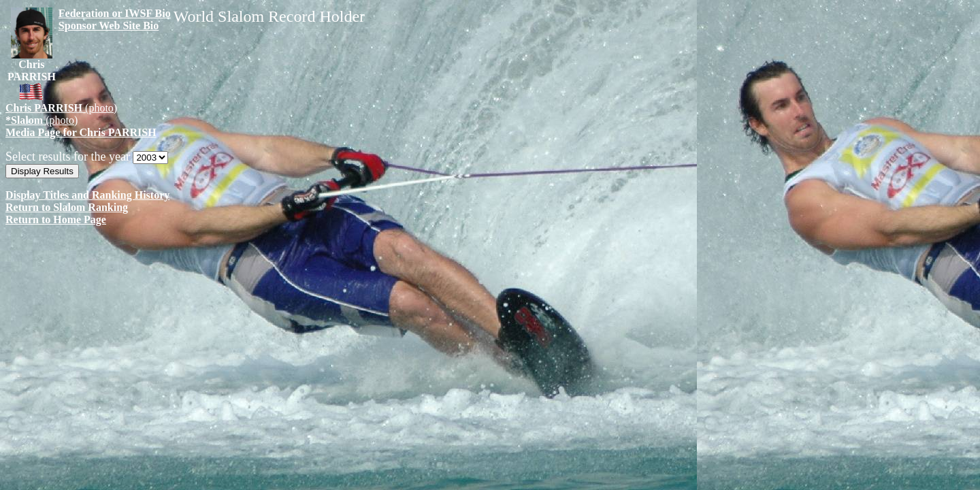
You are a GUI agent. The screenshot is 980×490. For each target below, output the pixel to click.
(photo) (61, 108)
